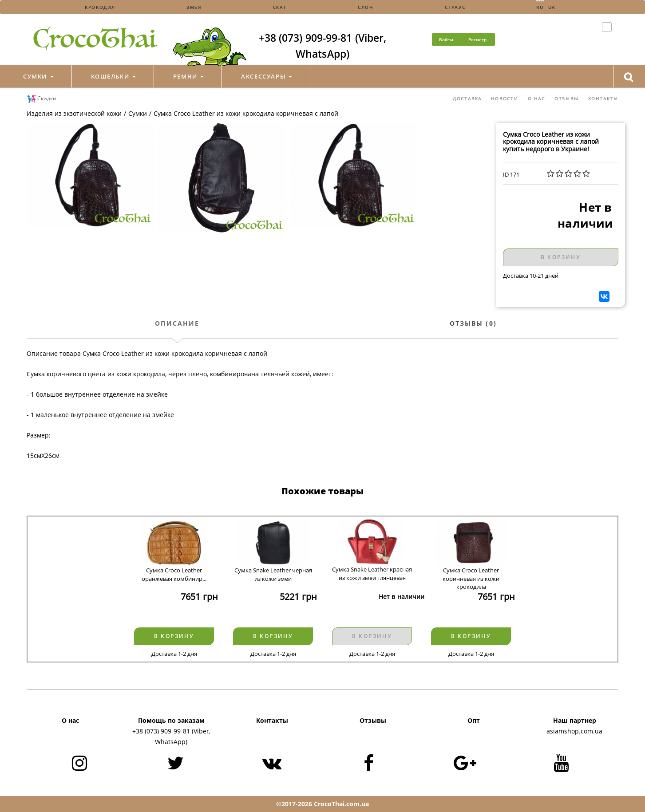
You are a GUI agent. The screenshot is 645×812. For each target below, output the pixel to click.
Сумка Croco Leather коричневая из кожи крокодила (471, 575)
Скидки (42, 99)
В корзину (561, 257)
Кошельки (113, 76)
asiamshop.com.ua (574, 731)
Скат (280, 7)
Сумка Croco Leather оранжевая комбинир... (174, 574)
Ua (552, 7)
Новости (505, 99)
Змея (194, 7)
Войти (446, 39)
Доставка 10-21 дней (531, 276)
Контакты (603, 99)
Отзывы (567, 99)
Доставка (467, 99)
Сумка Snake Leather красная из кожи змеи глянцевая (372, 574)
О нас (536, 99)
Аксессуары (266, 76)
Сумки (38, 76)
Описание (177, 323)
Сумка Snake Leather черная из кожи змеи (273, 574)
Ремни (189, 76)
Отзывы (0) (473, 323)
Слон (366, 7)
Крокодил (100, 7)
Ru (540, 7)
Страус (455, 7)
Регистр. (478, 39)
